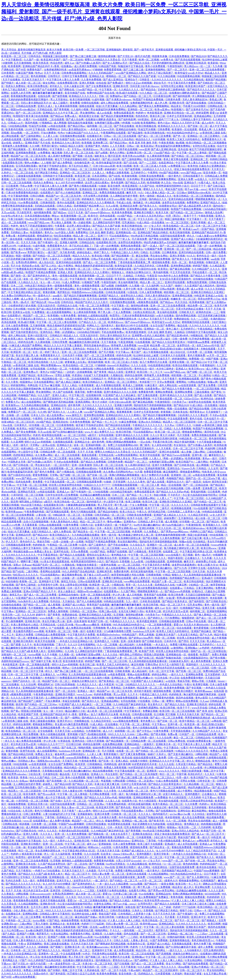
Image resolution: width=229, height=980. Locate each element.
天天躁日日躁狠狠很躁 (198, 595)
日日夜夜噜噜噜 (65, 425)
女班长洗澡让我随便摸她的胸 (25, 389)
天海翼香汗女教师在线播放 (112, 890)
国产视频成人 (21, 399)
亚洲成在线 (85, 189)
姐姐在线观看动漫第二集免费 (150, 758)
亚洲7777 (103, 236)
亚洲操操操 (105, 844)
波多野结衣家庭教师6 (130, 242)
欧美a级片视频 (27, 322)
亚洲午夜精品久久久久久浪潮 (120, 392)
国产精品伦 (213, 522)
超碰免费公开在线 (206, 561)
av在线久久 (201, 179)
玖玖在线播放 (160, 578)
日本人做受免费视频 (151, 292)
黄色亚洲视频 (197, 262)
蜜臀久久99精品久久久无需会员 (103, 60)
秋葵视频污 (178, 109)
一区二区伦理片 (61, 465)
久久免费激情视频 (104, 339)
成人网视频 (60, 123)
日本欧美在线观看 (116, 292)
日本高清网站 (100, 176)
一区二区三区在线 (24, 173)
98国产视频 (212, 359)
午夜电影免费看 (201, 259)
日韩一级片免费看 (216, 252)
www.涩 (98, 668)
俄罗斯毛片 (162, 930)
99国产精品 (57, 372)
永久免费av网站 (44, 455)
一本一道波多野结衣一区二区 (64, 964)
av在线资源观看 (188, 385)
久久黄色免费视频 (92, 80)
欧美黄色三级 (154, 611)
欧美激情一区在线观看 (185, 129)
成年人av (70, 63)
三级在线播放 (202, 392)
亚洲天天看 (209, 608)
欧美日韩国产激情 (87, 728)
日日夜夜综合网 (162, 96)
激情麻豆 (138, 203)
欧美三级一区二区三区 (168, 432)
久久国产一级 (32, 60)
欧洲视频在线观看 (189, 379)
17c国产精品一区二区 (14, 837)
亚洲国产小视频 (26, 934)
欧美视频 (87, 143)
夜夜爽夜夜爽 (125, 412)
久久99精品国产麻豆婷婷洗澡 (130, 704)
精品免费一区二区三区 (200, 306)
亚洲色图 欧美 (21, 907)
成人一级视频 (220, 821)
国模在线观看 (87, 106)
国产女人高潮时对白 (198, 877)
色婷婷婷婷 (213, 897)
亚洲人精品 (76, 568)
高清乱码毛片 (195, 774)
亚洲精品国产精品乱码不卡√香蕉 (41, 66)
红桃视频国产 (220, 738)
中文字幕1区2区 (146, 488)
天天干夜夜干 (217, 219)
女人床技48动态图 (162, 445)
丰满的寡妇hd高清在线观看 (74, 831)
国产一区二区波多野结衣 (52, 787)
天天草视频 (9, 429)
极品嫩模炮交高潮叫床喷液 (85, 342)
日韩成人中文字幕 (70, 359)
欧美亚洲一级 (192, 724)
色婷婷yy (141, 113)
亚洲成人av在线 (214, 296)
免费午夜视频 (95, 392)
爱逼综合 (96, 488)
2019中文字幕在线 (35, 129)
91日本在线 (162, 678)
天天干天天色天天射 (164, 914)
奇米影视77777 (148, 382)
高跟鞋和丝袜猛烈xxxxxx (15, 661)
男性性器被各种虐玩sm (97, 345)
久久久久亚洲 (216, 890)
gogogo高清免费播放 (78, 758)
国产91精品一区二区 (57, 279)
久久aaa (204, 701)
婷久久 (191, 236)
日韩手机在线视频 (128, 149)
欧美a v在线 (44, 578)
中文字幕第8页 (14, 60)
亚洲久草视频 (87, 83)
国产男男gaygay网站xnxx (175, 532)
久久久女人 (145, 814)
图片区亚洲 (115, 156)
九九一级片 (132, 601)
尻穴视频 (188, 555)
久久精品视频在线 (137, 864)
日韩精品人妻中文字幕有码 (196, 119)
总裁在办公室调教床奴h (212, 166)
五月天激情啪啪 (23, 63)
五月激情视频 (38, 325)
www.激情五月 (74, 415)
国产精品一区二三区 (35, 605)
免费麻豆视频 (150, 711)
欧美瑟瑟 (81, 764)
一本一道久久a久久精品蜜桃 (110, 209)
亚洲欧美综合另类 (107, 558)
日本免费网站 (218, 628)
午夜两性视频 (96, 801)
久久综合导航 (18, 179)
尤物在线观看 (208, 349)
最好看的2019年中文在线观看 (132, 325)
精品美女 (176, 106)
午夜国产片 (126, 525)
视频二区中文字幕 (214, 771)
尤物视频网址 (9, 518)
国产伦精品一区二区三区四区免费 (84, 169)
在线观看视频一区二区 (61, 468)
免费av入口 (97, 758)
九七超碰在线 (48, 558)
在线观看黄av (111, 591)
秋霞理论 (115, 189)
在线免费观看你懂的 (192, 678)
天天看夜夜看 (30, 525)
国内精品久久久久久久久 (96, 718)
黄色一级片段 (109, 535)
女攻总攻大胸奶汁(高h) (82, 528)
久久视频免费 (129, 897)
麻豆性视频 (137, 664)
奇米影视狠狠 (173, 817)
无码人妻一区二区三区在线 (79, 153)
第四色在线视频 (185, 698)
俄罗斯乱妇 (64, 292)
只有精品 (140, 276)
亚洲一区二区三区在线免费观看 (207, 70)
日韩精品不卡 (138, 359)
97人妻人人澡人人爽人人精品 (188, 900)
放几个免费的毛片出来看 (154, 362)
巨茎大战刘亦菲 (47, 306)
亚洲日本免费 (102, 814)
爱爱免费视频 (40, 475)
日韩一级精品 (113, 309)
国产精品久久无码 (136, 183)
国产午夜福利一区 (48, 242)
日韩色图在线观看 (142, 714)
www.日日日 (96, 787)
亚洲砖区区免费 (129, 206)
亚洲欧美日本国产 (166, 635)
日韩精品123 (69, 890)
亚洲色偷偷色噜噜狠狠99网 (171, 535)
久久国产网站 (128, 591)
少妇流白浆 (35, 774)
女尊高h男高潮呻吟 (27, 262)
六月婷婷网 (205, 827)
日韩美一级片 (147, 738)
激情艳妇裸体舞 (107, 56)
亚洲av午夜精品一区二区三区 (208, 967)
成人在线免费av (56, 415)
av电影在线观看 (57, 126)
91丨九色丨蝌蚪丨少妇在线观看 (74, 339)
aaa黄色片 (105, 927)
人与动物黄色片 (193, 950)
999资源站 (144, 119)
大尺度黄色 (66, 329)
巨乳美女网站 (195, 605)
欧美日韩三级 (88, 664)
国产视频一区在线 (83, 156)
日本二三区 (17, 286)
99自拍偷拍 (12, 581)
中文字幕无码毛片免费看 (182, 83)
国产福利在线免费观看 (196, 964)
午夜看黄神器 (107, 468)
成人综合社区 (47, 262)
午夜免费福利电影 (35, 512)
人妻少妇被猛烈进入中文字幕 (59, 814)
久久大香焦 (12, 382)
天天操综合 (69, 601)
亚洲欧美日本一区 (166, 744)
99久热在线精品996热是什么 (183, 133)
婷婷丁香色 (42, 259)
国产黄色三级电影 (26, 585)
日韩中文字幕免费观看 (75, 76)
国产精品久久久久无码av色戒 (173, 492)
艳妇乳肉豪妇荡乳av (200, 787)
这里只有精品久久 (217, 86)
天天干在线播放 (12, 80)
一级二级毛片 (101, 881)
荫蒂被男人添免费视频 (15, 146)
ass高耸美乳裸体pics (80, 70)
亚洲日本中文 (199, 917)
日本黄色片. (21, 425)
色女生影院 (112, 774)
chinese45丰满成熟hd (118, 365)
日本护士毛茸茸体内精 (180, 116)
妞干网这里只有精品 (47, 173)
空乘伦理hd (151, 664)
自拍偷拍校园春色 (61, 708)
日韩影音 (145, 80)
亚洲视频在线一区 (126, 232)
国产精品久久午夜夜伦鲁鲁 (206, 276)
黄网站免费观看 (164, 392)
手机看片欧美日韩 (163, 442)
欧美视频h (54, 316)
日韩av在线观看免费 (89, 581)
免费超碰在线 (182, 319)
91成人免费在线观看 (52, 189)
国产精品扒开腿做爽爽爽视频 (118, 116)
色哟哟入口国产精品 (202, 532)
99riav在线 (54, 302)
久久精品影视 (217, 266)
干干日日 (67, 409)
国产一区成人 (150, 246)
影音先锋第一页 (212, 173)
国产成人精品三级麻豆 (69, 382)
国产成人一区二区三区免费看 (155, 136)
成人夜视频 (54, 409)
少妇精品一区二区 (199, 585)
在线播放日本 (95, 136)
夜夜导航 (80, 392)
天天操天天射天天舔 (109, 851)
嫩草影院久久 (217, 455)
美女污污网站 (174, 964)
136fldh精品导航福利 (215, 209)
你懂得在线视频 (90, 103)
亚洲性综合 (174, 468)
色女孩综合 (180, 445)
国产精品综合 (149, 90)
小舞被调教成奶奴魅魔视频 (81, 505)
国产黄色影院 (35, 967)
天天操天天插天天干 (34, 807)
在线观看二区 (171, 551)
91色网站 (116, 329)
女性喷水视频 (141, 718)
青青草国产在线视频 (156, 595)
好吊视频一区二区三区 (42, 425)
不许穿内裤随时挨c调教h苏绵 (168, 63)
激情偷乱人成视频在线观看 (102, 249)
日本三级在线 (13, 209)
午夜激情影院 (163, 402)
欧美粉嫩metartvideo (98, 947)
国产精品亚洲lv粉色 (178, 335)
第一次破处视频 (82, 222)
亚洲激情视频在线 (180, 940)
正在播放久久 (193, 558)
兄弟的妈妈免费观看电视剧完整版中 (29, 99)
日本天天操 (199, 571)
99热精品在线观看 (213, 512)
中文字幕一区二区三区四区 (189, 498)
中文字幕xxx (123, 352)
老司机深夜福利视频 (142, 571)
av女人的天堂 (218, 515)
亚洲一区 (60, 834)
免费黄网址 (193, 203)
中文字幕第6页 (133, 711)
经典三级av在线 (108, 611)
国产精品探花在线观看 (118, 425)
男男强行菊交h (50, 146)
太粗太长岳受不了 (121, 834)
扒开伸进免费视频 (200, 339)
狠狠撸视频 (98, 698)
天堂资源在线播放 (181, 731)
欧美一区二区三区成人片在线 (150, 166)
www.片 (89, 432)
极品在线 (183, 325)
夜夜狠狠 (65, 488)
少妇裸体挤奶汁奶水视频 (22, 306)
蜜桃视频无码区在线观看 (196, 322)
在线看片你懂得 (74, 319)
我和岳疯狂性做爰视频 (80, 123)
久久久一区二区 (107, 429)
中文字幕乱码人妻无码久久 (31, 319)
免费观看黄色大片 (212, 139)
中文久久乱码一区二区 (151, 219)
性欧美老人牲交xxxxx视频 (111, 199)
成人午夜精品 (18, 498)
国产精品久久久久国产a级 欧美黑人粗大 (24, 651)
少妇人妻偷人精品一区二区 (160, 193)
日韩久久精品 (64, 206)
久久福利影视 (24, 468)
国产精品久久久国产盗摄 (142, 76)
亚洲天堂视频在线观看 (53, 900)
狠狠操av (172, 827)
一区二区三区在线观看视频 (98, 671)
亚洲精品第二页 (199, 159)
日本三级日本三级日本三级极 (198, 904)
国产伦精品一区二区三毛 (138, 96)
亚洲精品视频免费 (51, 728)
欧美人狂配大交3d (80, 389)
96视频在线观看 (34, 239)
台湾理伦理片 (146, 904)
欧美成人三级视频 (133, 385)
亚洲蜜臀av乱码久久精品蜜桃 (148, 335)
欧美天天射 (162, 212)
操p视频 (180, 143)
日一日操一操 (18, 847)
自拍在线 (101, 83)
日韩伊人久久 (184, 425)
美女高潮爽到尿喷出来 (124, 319)
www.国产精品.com (191, 173)
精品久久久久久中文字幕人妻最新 (63, 345)
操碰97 (179, 286)
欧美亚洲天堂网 (105, 807)
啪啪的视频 (85, 748)
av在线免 (171, 681)
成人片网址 (213, 369)
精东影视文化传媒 (89, 116)
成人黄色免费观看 (201, 661)
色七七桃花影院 (178, 797)
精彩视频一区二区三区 (177, 292)
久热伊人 (7, 173)
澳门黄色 (145, 445)
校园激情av (26, 382)
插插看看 (193, 655)
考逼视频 (106, 781)
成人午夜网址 (26, 249)
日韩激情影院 (48, 203)
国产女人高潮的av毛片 (115, 63)
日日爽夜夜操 (170, 252)
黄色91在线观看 (66, 203)
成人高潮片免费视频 (86, 66)
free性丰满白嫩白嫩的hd (147, 525)
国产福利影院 (197, 601)
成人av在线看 (105, 113)
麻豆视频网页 (171, 472)
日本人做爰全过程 (74, 86)
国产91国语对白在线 (145, 269)
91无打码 (214, 179)
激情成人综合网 (214, 212)
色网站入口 (93, 325)
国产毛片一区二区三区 (187, 920)
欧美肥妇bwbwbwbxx (109, 635)
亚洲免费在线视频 (94, 415)
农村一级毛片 (94, 219)
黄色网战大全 (119, 555)
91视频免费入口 (100, 910)
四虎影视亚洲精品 (24, 455)
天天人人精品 (70, 385)
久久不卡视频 (50, 655)
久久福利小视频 (80, 109)
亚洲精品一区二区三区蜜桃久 (204, 136)
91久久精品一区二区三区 (154, 93)
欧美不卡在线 (135, 518)
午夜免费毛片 (109, 598)
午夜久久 (142, 512)
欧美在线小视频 (101, 256)
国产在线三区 (147, 658)
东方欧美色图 (68, 252)
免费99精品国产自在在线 (101, 93)
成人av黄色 (85, 811)
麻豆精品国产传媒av (87, 917)
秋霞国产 (205, 655)
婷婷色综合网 (26, 342)
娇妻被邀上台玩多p (76, 362)
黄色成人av (146, 698)
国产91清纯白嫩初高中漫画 (68, 432)
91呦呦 (110, 698)
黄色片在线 (196, 419)
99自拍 (31, 309)
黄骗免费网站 (158, 409)
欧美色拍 (193, 166)
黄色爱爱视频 (201, 628)
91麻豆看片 (151, 385)
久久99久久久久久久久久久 (167, 80)
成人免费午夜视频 (60, 821)
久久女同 (214, 468)
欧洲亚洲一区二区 (21, 352)
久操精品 (128, 276)
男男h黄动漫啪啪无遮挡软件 (193, 598)
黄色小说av (164, 123)
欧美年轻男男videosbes (14, 774)
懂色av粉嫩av (32, 163)
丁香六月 (61, 645)
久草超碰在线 (92, 970)
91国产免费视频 (159, 940)
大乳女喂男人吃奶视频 (96, 196)
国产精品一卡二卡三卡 (105, 422)
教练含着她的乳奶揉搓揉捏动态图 (94, 266)
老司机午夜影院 (143, 691)
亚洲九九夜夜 (31, 834)
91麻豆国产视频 (25, 73)
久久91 (77, 409)
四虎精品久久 (64, 817)
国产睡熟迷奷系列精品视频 (59, 402)
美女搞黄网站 (101, 189)
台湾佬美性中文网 (48, 585)
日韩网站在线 (215, 106)
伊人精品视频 (153, 203)
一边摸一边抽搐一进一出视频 (67, 542)
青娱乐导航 (43, 542)
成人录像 (186, 452)
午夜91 (188, 684)
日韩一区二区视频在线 (56, 548)
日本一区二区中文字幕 (162, 671)
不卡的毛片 (174, 495)
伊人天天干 (12, 542)
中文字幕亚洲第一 (127, 708)
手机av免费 (26, 186)
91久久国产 (167, 286)
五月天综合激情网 (97, 299)
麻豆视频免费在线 (72, 575)
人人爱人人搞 (51, 136)
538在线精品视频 (18, 126)
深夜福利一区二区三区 (14, 655)
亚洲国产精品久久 (211, 203)
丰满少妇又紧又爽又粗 (107, 784)
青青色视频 (177, 897)
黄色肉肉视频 (81, 827)
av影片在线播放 (165, 316)
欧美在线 (125, 714)
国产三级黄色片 (98, 545)
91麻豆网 (182, 585)
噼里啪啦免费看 (161, 262)
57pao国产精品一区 (87, 90)
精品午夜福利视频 (185, 442)
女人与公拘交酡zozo (13, 930)
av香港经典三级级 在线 (213, 133)
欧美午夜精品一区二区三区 (195, 721)
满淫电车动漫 (212, 432)
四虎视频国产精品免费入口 (89, 206)
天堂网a (34, 445)
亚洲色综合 (47, 332)
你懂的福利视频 (176, 937)
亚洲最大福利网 (69, 242)
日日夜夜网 (12, 186)
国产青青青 (101, 372)
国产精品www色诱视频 (178, 591)
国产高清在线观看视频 (188, 60)
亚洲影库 (152, 771)
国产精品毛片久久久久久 (201, 90)
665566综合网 (213, 894)
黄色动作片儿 (28, 542)
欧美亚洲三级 (83, 176)
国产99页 (21, 70)
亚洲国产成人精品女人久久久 (170, 515)
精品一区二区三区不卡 (93, 522)
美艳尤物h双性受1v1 (203, 940)
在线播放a (67, 66)
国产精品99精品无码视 (92, 618)
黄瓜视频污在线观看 (54, 588)
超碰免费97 (171, 518)
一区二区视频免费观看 (159, 625)
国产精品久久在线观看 (97, 319)
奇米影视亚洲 (155, 113)
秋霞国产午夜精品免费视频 (149, 99)
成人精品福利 (127, 645)
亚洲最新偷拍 (85, 814)
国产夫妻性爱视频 (18, 369)
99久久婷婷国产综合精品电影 (79, 571)
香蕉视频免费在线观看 (24, 96)
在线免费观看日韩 (68, 83)
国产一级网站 (73, 718)
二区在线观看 (57, 119)
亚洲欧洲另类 (105, 571)
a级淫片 (93, 435)
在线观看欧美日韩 (13, 163)
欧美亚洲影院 (130, 186)
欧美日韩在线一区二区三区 (70, 502)
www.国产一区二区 (173, 861)
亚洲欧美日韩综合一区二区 (179, 113)
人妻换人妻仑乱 (140, 940)
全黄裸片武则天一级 (106, 525)
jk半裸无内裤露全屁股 (119, 269)
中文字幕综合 (171, 748)
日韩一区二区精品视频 (181, 758)
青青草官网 (155, 551)
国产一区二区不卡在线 (138, 668)
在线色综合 (214, 568)
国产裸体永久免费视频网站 (154, 106)
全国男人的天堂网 (21, 93)
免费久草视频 (219, 655)
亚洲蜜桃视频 (175, 561)
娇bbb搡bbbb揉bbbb (86, 468)
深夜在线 (130, 907)
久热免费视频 (144, 645)
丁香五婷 (78, 817)
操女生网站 (49, 83)
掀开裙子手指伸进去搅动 (53, 166)
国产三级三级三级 (134, 70)
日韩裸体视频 (154, 575)
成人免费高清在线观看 (79, 628)
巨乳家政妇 (129, 222)
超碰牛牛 (41, 615)
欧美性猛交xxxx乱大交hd (189, 73)
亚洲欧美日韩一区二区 (139, 153)
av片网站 (62, 674)
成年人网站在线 (17, 335)
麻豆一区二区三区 (184, 738)
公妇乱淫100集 (66, 625)
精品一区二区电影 (137, 199)
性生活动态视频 (153, 159)
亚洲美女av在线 (22, 312)
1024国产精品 (125, 216)
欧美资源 (13, 777)
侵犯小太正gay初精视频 (139, 83)
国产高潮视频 (75, 797)
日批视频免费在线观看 (73, 136)
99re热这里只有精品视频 (39, 219)
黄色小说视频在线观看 (145, 728)
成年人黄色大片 (142, 578)
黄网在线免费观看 (131, 246)
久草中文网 (130, 289)
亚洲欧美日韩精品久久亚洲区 (208, 292)
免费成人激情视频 (12, 591)
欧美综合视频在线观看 (185, 365)
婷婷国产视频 (201, 266)
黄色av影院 (201, 698)
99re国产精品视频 (169, 173)
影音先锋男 (114, 186)
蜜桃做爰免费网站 (192, 432)
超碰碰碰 (44, 947)
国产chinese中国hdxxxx (98, 212)
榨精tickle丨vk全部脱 (100, 847)
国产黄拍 (217, 392)
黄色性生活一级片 (207, 256)
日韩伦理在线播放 (52, 768)
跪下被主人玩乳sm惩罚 (97, 575)
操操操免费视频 (17, 804)
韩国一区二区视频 (165, 638)
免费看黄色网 (146, 392)
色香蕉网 (215, 462)
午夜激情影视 (194, 525)
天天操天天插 (70, 761)
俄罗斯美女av (197, 412)
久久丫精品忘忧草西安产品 (201, 851)
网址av (56, 216)
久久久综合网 (29, 684)
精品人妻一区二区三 (85, 236)
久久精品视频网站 (159, 874)
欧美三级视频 (133, 502)
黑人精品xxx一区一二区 (198, 66)
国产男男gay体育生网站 (162, 890)
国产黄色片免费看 (45, 472)
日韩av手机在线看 (101, 259)
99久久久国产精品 (40, 777)
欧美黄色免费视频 (122, 212)
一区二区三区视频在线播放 (93, 900)
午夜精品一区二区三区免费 (63, 545)
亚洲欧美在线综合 (12, 821)
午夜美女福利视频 (33, 209)
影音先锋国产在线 (75, 93)
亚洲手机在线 (61, 551)
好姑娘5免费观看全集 (199, 741)
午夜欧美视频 (167, 143)
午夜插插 (74, 369)
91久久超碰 (144, 967)
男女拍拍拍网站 (216, 970)
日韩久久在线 (121, 940)
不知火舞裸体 (49, 133)
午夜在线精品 (205, 329)
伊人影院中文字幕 (29, 452)
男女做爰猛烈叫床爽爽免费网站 (108, 109)
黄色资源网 (117, 183)
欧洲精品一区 (63, 887)
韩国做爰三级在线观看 (56, 56)
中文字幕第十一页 (60, 149)
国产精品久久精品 (148, 349)
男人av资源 (120, 694)
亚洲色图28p (9, 618)
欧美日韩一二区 (12, 615)
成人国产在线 (56, 269)
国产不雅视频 (97, 864)
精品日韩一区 (144, 950)
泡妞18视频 (160, 495)
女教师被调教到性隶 (56, 70)
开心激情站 (205, 375)
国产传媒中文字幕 (41, 661)
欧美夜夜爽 (73, 924)
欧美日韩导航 (124, 432)
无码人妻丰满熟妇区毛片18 (36, 103)
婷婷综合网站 (160, 674)
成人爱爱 (95, 598)
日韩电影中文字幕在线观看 (58, 176)
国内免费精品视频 (186, 316)
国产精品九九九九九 (49, 950)
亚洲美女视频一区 (180, 362)
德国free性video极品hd (23, 109)
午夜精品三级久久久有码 (125, 252)
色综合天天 (93, 349)
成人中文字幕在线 (56, 797)
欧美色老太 (181, 601)
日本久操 (35, 768)
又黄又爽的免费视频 (13, 508)
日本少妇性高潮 (52, 791)
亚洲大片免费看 (25, 635)
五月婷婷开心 (139, 173)
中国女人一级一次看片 (18, 119)
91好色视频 (159, 139)
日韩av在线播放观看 (50, 525)
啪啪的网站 (102, 930)
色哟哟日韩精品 (219, 159)
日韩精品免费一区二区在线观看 (58, 452)
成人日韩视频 (135, 595)
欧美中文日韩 (109, 588)
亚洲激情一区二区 (181, 475)
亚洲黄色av (130, 522)
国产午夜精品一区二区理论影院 (40, 488)
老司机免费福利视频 (35, 349)
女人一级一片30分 (51, 282)
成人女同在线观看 (159, 209)
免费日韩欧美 (69, 239)
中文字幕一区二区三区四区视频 (82, 399)
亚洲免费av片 (31, 372)
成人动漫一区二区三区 (29, 83)
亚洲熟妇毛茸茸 (27, 492)
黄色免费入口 (148, 721)
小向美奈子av (179, 402)
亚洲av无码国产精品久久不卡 (40, 591)
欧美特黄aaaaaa (14, 512)
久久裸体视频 (43, 342)
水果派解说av (79, 867)
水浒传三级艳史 (165, 369)
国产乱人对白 (49, 266)
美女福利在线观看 (168, 312)
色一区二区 (69, 728)
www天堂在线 (200, 708)
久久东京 (210, 774)
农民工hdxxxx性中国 (208, 345)
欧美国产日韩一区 (98, 621)
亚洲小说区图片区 (38, 335)
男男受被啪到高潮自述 (198, 718)
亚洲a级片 (95, 159)
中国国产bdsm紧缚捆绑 (72, 824)
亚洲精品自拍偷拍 (126, 129)
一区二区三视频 (103, 704)
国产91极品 (219, 595)
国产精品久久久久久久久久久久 (24, 884)
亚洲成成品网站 (203, 116)
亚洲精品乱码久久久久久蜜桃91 (92, 272)
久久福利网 (153, 286)
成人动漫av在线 (110, 399)
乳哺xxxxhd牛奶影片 (74, 249)
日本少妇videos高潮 (104, 166)
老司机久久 (56, 86)
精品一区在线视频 (171, 485)
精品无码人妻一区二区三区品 (129, 259)
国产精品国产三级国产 (31, 701)
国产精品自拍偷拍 (108, 512)
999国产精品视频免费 (145, 598)
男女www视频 (140, 458)
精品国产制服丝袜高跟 (169, 658)
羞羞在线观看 (89, 455)
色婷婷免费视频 (103, 694)
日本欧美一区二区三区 (124, 814)
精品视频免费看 (216, 817)
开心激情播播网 (59, 528)
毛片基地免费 (140, 239)
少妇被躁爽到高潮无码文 (210, 239)
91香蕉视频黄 (87, 385)
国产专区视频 (194, 688)
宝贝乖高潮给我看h (27, 166)
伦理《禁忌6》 (174, 216)
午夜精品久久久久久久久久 (148, 425)
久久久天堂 (103, 688)
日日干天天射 (76, 212)
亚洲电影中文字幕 (49, 581)
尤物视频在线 (82, 721)
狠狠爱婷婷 (188, 618)
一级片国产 (52, 252)
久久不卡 (27, 645)
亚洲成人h (182, 369)
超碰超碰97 (111, 169)
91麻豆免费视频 (128, 422)
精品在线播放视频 (103, 771)
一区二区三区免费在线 (115, 638)
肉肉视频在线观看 (211, 824)
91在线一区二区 (74, 638)
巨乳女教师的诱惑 (135, 827)
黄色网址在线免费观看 (26, 628)
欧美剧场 (213, 63)
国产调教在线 (67, 90)
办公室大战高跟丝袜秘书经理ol (200, 495)
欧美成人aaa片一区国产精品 (199, 229)
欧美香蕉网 (15, 66)
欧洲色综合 (208, 399)
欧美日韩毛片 (93, 638)
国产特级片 (8, 83)
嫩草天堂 (132, 193)
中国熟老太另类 (17, 462)
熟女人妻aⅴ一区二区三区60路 (78, 807)
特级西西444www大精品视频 (88, 292)
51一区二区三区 (173, 864)
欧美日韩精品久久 (93, 382)
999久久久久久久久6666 (78, 608)
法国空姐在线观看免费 (173, 236)
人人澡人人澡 (113, 801)
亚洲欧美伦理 (121, 86)
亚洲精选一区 (92, 588)
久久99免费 (191, 804)
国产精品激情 (135, 133)
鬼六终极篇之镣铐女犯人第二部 (136, 535)
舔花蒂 (14, 502)
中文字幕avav (87, 688)
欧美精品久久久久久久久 (83, 96)
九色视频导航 (94, 731)
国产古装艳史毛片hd (197, 109)
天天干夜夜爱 (130, 60)
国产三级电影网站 (31, 136)
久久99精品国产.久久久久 (206, 269)
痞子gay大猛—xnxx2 (196, 189)
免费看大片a (13, 402)
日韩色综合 (35, 56)
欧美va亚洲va (162, 109)
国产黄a (15, 711)
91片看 (139, 472)
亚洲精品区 (58, 638)
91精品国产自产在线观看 (44, 90)
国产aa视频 (102, 153)
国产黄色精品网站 (65, 289)
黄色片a (49, 232)
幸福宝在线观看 (71, 701)
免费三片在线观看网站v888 (123, 445)
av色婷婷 (205, 648)
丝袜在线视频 (58, 907)
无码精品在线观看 (45, 206)
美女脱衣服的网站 (128, 542)
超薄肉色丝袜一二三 (208, 312)
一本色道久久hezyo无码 (101, 129)
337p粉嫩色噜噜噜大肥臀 (118, 631)
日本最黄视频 (144, 837)
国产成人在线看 (203, 395)
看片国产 (137, 352)
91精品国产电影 (108, 66)
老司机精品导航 (157, 512)
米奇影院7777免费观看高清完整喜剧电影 (24, 269)
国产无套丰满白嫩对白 (160, 568)
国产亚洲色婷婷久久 (39, 276)
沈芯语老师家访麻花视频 (20, 259)
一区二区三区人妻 (150, 485)
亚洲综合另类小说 (38, 804)
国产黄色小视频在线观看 (83, 186)
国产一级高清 (194, 482)
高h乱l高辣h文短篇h (171, 349)
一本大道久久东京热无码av (149, 216)
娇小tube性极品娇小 (174, 525)
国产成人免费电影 (63, 163)
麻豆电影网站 (199, 811)
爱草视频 (72, 734)
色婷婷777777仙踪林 (185, 907)
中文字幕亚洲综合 (90, 438)
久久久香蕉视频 (183, 429)
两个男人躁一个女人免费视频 (115, 312)
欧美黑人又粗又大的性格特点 (184, 139)
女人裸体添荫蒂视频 (66, 106)
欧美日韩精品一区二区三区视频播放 (206, 143)
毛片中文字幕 (13, 488)
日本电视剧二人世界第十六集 (184, 512)
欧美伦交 (93, 216)
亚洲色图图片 (193, 794)
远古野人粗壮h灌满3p (97, 183)
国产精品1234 (199, 362)
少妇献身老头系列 (179, 661)
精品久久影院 (76, 146)
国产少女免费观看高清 (99, 86)
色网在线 (33, 385)
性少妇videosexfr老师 (67, 688)
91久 (121, 169)
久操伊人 (55, 259)
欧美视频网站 (149, 123)
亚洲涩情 (55, 890)
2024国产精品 (44, 422)
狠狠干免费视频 (96, 777)
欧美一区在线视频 (148, 289)
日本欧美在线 (180, 412)
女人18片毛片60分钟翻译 (70, 183)
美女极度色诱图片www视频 (29, 631)
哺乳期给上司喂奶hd (31, 502)
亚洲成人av (63, 492)
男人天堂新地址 (59, 99)
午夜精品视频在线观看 (122, 299)
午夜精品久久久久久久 (154, 558)
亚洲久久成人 (46, 106)
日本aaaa (27, 565)
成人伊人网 (161, 103)
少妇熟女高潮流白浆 (144, 312)
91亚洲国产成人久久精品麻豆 (120, 395)
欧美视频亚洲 (83, 698)
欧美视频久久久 (212, 525)
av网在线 (216, 721)
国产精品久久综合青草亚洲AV (169, 342)
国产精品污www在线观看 (176, 455)
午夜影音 (152, 276)
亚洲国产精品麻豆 (202, 631)
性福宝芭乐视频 (38, 126)
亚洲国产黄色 (93, 146)
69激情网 (7, 63)
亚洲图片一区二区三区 (160, 545)
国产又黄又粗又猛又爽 (94, 359)
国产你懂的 (54, 970)
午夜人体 (108, 488)
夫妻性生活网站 (37, 409)
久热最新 (211, 681)
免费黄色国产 (35, 70)
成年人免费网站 (81, 488)
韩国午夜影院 (176, 558)
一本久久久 (9, 741)
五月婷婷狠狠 (199, 807)
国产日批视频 (122, 964)
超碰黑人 (18, 143)
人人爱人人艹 (63, 448)
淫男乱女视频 (63, 375)
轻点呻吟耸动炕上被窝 (215, 60)
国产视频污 (57, 947)
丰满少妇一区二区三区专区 (98, 964)
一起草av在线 (48, 445)
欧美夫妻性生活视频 (59, 349)
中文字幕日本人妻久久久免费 (63, 80)
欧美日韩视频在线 (147, 126)
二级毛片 (165, 508)
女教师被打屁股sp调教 (107, 123)
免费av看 (11, 236)
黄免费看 (75, 103)
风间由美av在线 (31, 266)
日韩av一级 (133, 146)
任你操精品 (199, 542)
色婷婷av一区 (47, 538)
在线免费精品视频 (18, 159)
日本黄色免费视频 (80, 422)
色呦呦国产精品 (27, 395)
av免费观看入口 (177, 166)
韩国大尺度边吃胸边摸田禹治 (132, 409)
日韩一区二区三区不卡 (193, 970)
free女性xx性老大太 (12, 216)
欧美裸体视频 (197, 302)
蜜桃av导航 (198, 681)
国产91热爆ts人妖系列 (89, 63)
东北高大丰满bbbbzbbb (196, 625)
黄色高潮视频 (39, 76)
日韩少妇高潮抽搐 (65, 684)
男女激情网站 (88, 113)
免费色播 (221, 588)
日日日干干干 (199, 186)
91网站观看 (119, 781)
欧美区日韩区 (52, 239)
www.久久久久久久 (132, 548)
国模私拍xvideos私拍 (199, 193)
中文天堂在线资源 (180, 272)
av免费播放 (44, 153)
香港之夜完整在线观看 (176, 159)
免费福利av (116, 96)
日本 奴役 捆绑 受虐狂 (102, 232)
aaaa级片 (58, 296)
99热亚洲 (199, 296)
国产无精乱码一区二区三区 (148, 857)
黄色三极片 (173, 329)
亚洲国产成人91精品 (183, 239)
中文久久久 (12, 781)
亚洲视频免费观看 (26, 153)
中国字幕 (46, 758)
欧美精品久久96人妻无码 (66, 143)
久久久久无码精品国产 (101, 73)
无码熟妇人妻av (20, 232)
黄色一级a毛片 (22, 302)
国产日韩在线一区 (24, 465)
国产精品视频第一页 (20, 149)
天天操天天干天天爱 (161, 319)
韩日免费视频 (31, 734)
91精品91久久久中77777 (97, 485)
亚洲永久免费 (186, 179)
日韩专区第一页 (206, 781)
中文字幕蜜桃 (136, 389)
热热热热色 (142, 116)
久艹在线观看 (57, 628)
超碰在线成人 (85, 252)
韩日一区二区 (18, 638)
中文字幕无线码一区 (88, 967)
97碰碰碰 (98, 70)
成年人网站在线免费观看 (115, 103)
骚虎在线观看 (106, 409)
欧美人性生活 (128, 512)
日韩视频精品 (95, 764)
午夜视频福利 (208, 365)
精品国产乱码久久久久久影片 (22, 189)
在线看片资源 (94, 631)
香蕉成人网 (216, 99)
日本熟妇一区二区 (66, 229)
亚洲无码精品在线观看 (181, 199)
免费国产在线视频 (117, 551)
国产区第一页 (106, 761)
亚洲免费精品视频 (137, 209)
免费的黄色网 (122, 571)
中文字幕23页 (77, 395)
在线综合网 (44, 96)
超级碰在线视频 (49, 827)
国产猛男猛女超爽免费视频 (135, 399)
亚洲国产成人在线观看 (103, 419)
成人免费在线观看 (124, 950)
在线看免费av (153, 389)
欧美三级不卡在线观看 (150, 844)
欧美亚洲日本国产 (51, 60)
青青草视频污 (111, 754)
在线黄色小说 (130, 801)
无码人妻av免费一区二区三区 (108, 874)
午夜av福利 (135, 970)
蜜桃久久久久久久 (154, 189)
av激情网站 (177, 648)
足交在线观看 (46, 731)
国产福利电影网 (182, 96)
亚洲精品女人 (119, 678)
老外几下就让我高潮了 (161, 73)
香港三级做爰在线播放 (43, 721)
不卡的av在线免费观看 (66, 462)
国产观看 (16, 645)
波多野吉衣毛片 (82, 881)
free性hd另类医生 (116, 864)
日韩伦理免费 (60, 342)
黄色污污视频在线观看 (84, 512)
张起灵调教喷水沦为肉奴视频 (176, 728)
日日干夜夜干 (212, 874)
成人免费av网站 (54, 608)
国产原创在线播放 (196, 103)
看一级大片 (204, 837)
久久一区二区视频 (107, 645)
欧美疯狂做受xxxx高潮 (56, 389)
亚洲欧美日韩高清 (196, 63)
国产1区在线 (131, 163)
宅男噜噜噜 (99, 628)
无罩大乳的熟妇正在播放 (190, 309)
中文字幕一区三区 (76, 179)
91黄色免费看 (69, 316)
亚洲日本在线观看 (170, 452)
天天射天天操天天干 (34, 80)
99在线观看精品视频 (189, 76)
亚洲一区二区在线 (53, 844)
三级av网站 (199, 452)
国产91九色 (180, 568)
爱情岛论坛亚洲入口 (98, 555)
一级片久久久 (177, 674)
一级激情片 (148, 744)
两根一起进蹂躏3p (65, 332)
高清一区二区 (180, 262)
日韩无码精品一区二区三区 (54, 478)
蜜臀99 (170, 701)
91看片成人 (205, 183)
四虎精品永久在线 (68, 306)
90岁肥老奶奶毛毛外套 (145, 764)
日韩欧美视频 (123, 671)
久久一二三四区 (200, 319)
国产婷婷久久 (156, 618)
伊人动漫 (53, 359)
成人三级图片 (61, 103)
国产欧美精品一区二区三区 (114, 681)
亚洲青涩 (131, 372)
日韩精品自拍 (87, 242)
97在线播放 (144, 701)
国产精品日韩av (77, 126)
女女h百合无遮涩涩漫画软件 (176, 279)
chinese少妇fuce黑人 (124, 854)
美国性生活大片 (175, 482)
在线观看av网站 (147, 498)
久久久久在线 (139, 365)
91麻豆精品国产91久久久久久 (82, 133)
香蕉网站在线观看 (51, 571)
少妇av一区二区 (44, 199)
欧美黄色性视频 (15, 129)
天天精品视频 (40, 877)
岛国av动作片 (41, 974)
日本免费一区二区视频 (200, 352)
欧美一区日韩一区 (112, 438)
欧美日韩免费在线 (38, 86)
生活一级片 (172, 608)
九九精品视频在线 (194, 80)
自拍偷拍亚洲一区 (85, 163)
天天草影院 (183, 917)
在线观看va (176, 588)
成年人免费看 (206, 947)
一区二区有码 (32, 133)
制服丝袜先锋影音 (87, 565)
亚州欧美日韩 (33, 621)
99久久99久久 (85, 897)
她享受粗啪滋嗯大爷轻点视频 (128, 575)
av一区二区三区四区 (178, 222)
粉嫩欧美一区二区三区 (184, 299)
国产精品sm (57, 116)
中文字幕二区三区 (31, 588)
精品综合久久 (144, 139)
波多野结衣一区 (186, 345)
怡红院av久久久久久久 (26, 575)
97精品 (167, 575)
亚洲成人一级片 (87, 691)
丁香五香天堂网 (110, 349)
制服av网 (213, 382)
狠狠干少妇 (186, 910)
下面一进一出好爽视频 (107, 246)
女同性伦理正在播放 (173, 86)
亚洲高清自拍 (61, 422)
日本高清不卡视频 (73, 355)
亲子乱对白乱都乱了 (80, 166)
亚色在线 (183, 149)
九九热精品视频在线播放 (35, 405)
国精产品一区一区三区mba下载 (203, 478)
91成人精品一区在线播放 (151, 222)
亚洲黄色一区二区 (49, 954)
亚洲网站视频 (30, 914)
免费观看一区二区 (13, 658)
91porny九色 (188, 468)
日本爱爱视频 (163, 974)
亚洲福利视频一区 (96, 445)
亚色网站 (30, 339)
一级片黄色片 (174, 176)
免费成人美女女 (122, 458)
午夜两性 (153, 173)
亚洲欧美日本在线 (113, 581)
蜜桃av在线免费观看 (139, 674)
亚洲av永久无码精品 (150, 422)
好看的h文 (198, 591)
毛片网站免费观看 (100, 794)
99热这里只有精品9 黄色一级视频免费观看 (49, 286)
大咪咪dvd (137, 900)
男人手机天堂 (105, 505)
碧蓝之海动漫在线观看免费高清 (192, 169)
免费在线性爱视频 (197, 282)
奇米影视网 (217, 598)
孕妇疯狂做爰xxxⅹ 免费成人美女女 (33, 551)
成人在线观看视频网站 (59, 312)
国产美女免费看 (207, 385)
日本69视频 (20, 309)
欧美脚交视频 (201, 684)
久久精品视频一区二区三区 (84, 781)
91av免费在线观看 (29, 203)
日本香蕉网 (8, 73)
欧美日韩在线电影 (39, 362)
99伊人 (44, 628)
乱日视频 (155, 252)
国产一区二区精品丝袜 (199, 249)
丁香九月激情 (41, 924)
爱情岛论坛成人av (123, 960)
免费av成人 (71, 116)
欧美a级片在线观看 (127, 93)
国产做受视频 (60, 96)
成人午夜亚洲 (107, 684)
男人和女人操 (108, 149)
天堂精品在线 (45, 109)
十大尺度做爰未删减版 (209, 442)
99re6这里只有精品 (31, 505)
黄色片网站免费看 (103, 478)
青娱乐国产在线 (174, 189)
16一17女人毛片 (153, 226)
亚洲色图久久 (102, 641)
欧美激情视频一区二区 (74, 216)
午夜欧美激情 (99, 841)
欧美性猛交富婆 (124, 266)
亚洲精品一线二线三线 (14, 169)
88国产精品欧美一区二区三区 (46, 429)
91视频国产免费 (154, 249)
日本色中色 (171, 641)
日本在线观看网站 (44, 382)
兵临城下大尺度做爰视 (96, 375)
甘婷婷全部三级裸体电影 (172, 90)
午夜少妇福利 (16, 219)
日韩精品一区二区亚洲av (84, 611)
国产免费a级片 (116, 83)
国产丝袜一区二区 (198, 126)
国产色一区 (180, 136)
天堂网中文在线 (197, 568)
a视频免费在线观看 (148, 302)
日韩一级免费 (180, 339)
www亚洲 (145, 149)
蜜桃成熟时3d (45, 236)
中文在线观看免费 (178, 419)
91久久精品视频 (167, 76)
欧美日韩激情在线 (155, 133)
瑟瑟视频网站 (35, 944)
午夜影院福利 (175, 66)
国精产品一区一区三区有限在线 (209, 651)
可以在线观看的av (119, 236)
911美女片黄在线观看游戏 (55, 561)
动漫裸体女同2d (168, 206)
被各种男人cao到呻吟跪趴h (70, 754)
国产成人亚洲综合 (113, 80)
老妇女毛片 (160, 83)
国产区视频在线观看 (58, 512)
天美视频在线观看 (52, 771)
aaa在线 (215, 259)
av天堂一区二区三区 (151, 881)
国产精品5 (168, 601)
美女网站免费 (203, 887)
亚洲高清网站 (31, 139)
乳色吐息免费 (13, 881)
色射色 (15, 226)
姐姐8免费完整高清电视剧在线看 (50, 568)
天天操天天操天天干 (78, 857)
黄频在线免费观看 (182, 847)
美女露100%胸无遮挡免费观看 (72, 724)
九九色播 (218, 66)
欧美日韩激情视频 (80, 99)
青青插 (24, 777)
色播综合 (151, 827)
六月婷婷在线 (78, 548)
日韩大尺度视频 (96, 741)
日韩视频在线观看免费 (89, 472)
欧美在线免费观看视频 (54, 957)
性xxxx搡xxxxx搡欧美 (88, 625)
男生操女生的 (43, 465)
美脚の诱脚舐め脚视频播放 (121, 442)
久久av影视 (112, 206)
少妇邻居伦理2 (125, 369)
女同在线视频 (38, 369)
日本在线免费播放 (180, 56)
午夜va (22, 944)
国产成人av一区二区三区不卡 (208, 834)
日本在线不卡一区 (214, 419)
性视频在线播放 (93, 791)
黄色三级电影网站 (132, 329)
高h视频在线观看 (97, 734)
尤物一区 (104, 96)
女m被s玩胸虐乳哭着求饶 (40, 930)
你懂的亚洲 (212, 262)
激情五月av (8, 319)
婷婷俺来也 (88, 199)
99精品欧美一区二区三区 (193, 438)
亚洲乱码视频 (147, 528)
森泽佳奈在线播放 (207, 867)
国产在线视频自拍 (166, 811)
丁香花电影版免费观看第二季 (165, 229)
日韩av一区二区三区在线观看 (120, 136)
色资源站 (77, 375)
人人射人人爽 (75, 412)
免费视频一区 (56, 169)
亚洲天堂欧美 (162, 854)
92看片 (184, 748)
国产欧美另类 (157, 821)
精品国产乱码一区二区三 (47, 565)
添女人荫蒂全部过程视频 (74, 585)
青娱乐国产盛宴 (187, 837)
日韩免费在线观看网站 (74, 73)
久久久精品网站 (128, 106)
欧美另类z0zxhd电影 (134, 156)
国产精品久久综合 (140, 63)
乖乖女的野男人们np (209, 299)
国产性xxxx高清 (47, 794)
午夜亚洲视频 (126, 342)
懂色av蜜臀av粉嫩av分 (141, 678)
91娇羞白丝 (25, 246)
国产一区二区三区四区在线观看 (178, 246)
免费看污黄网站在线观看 (118, 578)
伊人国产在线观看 (63, 392)
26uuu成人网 (110, 219)
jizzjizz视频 (32, 508)
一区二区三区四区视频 (207, 389)
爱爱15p (214, 113)
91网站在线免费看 (104, 369)
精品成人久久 (213, 73)
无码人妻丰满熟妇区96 (195, 99)
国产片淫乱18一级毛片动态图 (134, 56)
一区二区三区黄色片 (66, 618)
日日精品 (185, 807)
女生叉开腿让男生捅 (215, 974)
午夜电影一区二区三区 (18, 920)
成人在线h (131, 498)
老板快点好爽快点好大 (139, 272)
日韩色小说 (87, 525)
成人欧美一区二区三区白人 (160, 777)
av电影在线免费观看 (204, 475)
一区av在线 (145, 442)
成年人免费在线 (157, 419)
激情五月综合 (69, 581)
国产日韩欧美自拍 (216, 601)
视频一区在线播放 (177, 409)
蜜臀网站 (182, 382)
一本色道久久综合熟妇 (122, 139)
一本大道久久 (161, 645)
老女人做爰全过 (67, 591)
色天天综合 (182, 302)
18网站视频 (202, 754)
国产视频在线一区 (99, 834)
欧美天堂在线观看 (150, 455)
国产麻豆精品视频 (180, 269)
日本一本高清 (104, 528)
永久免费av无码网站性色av (17, 296)
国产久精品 (9, 934)
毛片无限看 (184, 435)
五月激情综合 (186, 518)
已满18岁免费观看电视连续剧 (22, 193)
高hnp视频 (17, 133)
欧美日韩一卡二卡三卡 (150, 372)
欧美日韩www (197, 369)
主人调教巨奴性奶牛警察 (124, 196)
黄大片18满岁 (100, 402)
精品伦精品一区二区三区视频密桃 (35, 229)
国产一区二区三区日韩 (29, 113)
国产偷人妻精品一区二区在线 (210, 615)
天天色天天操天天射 (188, 714)
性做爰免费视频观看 (127, 698)
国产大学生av (145, 731)
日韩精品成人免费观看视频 (51, 635)
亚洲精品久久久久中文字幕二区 (61, 113)
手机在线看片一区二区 (205, 272)
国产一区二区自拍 (73, 60)
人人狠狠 (46, 163)
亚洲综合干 (132, 80)
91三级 (120, 684)
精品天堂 (218, 744)
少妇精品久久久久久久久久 (157, 169)
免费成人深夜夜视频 (118, 173)
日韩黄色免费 (173, 99)
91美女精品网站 (60, 934)
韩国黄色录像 (160, 56)
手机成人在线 (124, 203)
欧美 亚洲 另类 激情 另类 (143, 143)
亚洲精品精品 (132, 744)
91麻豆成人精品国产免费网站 (26, 345)
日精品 (144, 252)
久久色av (143, 319)
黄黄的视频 (49, 292)
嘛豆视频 (57, 153)
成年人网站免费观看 (93, 448)
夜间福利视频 (96, 362)
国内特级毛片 (94, 502)
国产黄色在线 (123, 807)
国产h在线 (115, 176)
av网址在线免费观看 (24, 977)
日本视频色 (129, 688)
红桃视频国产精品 (191, 608)
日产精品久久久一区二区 (93, 322)
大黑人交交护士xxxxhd (129, 861)
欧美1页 (57, 661)
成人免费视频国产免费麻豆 (154, 897)
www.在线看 (47, 618)
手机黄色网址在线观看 (105, 954)
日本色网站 (133, 179)
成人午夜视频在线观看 (156, 352)
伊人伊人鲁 (119, 595)
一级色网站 (51, 209)
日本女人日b (38, 415)
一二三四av (201, 934)
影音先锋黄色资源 (24, 199)
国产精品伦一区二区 (213, 714)
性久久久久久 (169, 967)
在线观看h (33, 758)
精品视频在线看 (203, 791)
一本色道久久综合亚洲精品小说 (68, 299)
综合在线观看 (184, 628)
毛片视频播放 (36, 608)
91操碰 (103, 186)
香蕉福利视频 (198, 492)
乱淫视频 (88, 515)
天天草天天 (218, 169)
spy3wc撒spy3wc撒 (180, 814)
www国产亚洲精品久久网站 (131, 73)
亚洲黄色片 (103, 329)
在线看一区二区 (46, 339)
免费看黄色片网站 (81, 934)
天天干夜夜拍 (24, 871)
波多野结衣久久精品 (132, 296)
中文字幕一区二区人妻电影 (192, 153)
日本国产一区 (187, 734)
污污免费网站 (173, 618)
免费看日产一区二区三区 (22, 412)
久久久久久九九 (180, 505)
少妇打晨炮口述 (153, 548)
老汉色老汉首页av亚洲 (176, 611)
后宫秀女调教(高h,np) (126, 528)
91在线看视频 (143, 342)
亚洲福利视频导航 (132, 309)
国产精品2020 (199, 56)
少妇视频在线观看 (155, 561)
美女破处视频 (35, 847)
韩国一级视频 (24, 256)
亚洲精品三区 (90, 193)
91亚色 (83, 545)
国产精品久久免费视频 (94, 462)
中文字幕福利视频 (131, 189)
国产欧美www (18, 252)
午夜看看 (60, 226)
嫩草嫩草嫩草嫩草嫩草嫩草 (48, 93)
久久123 (154, 435)
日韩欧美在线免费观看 (152, 176)
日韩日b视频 (37, 196)
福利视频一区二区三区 (100, 126)
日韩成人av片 (16, 123)
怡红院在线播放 (63, 236)
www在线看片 (173, 555)
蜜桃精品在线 (203, 761)
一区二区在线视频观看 (77, 379)
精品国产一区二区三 (35, 316)
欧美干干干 (191, 216)
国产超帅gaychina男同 (141, 638)
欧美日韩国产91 (185, 462)
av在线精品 (78, 731)
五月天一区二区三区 (75, 801)
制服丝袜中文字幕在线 (131, 66)
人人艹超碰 (165, 907)
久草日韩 (28, 811)
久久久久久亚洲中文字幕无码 (27, 698)
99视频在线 (197, 335)
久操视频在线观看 (63, 442)
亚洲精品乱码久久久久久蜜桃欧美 (107, 179)
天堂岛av (77, 149)
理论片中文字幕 (37, 169)
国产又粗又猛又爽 (192, 538)
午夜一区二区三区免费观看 (95, 306)
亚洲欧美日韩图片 (144, 212)
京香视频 (124, 561)
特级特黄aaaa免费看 (199, 342)
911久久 (191, 256)
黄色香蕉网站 (40, 149)
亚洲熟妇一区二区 (154, 329)
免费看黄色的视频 (164, 698)
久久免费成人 (152, 532)
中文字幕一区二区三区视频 (32, 485)
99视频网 (218, 555)
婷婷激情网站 (180, 359)
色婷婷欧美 (71, 189)
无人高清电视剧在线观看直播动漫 (203, 575)
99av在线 (178, 183)
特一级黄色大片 (42, 296)
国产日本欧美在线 (185, 465)
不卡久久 (115, 930)
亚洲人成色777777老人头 (165, 119)
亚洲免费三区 (101, 143)
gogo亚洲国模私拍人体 (18, 887)
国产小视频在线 (66, 472)
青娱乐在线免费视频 (89, 239)
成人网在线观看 (10, 136)
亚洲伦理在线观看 (175, 282)
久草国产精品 (128, 349)
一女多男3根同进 (54, 179)
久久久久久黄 (145, 585)
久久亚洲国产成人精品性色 (200, 286)
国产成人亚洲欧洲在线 (164, 149)
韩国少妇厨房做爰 (198, 535)
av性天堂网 (141, 419)
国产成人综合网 (75, 119)
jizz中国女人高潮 (65, 232)
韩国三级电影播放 (175, 219)
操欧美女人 (101, 156)
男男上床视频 (147, 635)
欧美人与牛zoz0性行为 (84, 877)
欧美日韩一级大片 (36, 937)
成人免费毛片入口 (105, 432)
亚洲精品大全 (97, 76)
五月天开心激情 (40, 907)
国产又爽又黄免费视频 (133, 754)
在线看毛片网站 (138, 890)
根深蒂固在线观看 (52, 435)
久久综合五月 (138, 545)
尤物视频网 (121, 286)
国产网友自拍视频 (159, 239)
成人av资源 (197, 289)
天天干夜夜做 (109, 342)
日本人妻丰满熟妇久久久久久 (52, 518)
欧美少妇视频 (125, 166)
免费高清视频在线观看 (112, 193)
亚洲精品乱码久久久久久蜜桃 (80, 429)
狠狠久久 (177, 575)
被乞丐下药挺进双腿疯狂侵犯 (206, 149)
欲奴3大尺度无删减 (107, 106)
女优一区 (38, 352)
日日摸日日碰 (35, 179)
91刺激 (115, 641)
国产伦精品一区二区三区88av (188, 156)
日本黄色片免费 (101, 389)
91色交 (87, 954)
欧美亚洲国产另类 (117, 618)
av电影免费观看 (117, 674)
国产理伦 (183, 641)
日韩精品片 (56, 335)
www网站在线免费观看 (137, 581)
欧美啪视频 (153, 183)
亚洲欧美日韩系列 (24, 641)
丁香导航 (50, 817)
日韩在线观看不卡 (193, 176)
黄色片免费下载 (203, 944)
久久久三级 (57, 362)
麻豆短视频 (142, 256)
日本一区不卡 (75, 588)
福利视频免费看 (43, 212)
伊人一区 (77, 648)
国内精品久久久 (158, 199)
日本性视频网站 (87, 645)
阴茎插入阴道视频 (154, 655)
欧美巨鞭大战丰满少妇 (94, 920)
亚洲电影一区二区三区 (140, 109)
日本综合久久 (125, 419)
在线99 (206, 482)
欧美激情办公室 (137, 944)
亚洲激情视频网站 (156, 70)
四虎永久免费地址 (16, 86)
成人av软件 (208, 123)
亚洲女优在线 (26, 518)
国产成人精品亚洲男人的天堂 (195, 206)
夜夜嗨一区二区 (127, 219)
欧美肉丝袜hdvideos (194, 528)
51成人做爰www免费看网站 (212, 236)
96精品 (63, 146)
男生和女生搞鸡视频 (200, 821)
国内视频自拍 (103, 960)
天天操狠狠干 (214, 412)
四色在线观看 (108, 216)
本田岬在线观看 (27, 236)
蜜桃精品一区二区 (116, 76)
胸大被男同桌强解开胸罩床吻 (200, 694)
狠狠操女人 (118, 272)
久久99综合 (199, 814)
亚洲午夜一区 (200, 455)
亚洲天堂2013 (65, 721)
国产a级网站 (142, 960)
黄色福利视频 (161, 272)
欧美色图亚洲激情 (136, 332)
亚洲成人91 (98, 774)
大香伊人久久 (65, 841)
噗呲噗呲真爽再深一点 (208, 199)
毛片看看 (26, 329)
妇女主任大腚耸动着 (17, 768)
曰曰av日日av (192, 399)
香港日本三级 (158, 116)
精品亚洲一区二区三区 (150, 688)
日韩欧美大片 (187, 312)
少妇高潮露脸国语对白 (196, 658)
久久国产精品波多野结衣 (52, 864)
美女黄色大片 (112, 229)
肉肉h (105, 146)
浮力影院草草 (24, 212)
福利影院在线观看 (78, 787)
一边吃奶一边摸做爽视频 (79, 372)
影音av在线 (54, 940)
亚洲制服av (192, 648)
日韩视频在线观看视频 (125, 485)
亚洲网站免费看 (184, 392)
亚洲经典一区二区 (174, 249)
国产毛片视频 (107, 352)
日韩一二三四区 (110, 967)
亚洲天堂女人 (64, 881)
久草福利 (177, 974)
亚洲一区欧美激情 (82, 465)
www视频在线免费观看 (126, 721)
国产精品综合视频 (199, 409)
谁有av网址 (106, 518)
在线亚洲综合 (166, 163)
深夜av (17, 565)
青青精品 (116, 688)
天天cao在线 (8, 212)
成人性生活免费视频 (194, 817)
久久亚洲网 (17, 442)
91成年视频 (98, 99)
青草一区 (131, 585)
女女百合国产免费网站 (163, 325)
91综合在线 (15, 811)
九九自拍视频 (56, 319)
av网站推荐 (203, 841)
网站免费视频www (51, 365)
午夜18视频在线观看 (170, 841)
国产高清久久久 (57, 412)
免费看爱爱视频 (113, 70)
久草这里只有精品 (188, 635)
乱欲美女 (106, 854)
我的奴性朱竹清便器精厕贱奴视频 (153, 405)
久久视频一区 (137, 286)
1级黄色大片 (171, 881)
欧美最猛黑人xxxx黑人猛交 (156, 339)
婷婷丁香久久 (102, 252)
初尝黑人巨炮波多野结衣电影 (66, 485)
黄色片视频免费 (197, 355)
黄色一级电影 (147, 196)
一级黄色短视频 (108, 565)
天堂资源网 (119, 482)
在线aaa (24, 781)
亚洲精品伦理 (24, 535)
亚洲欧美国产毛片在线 (38, 143)
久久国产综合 (147, 186)
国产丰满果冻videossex (119, 99)
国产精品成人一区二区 (90, 229)
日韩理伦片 (54, 76)
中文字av (44, 385)
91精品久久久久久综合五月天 (76, 209)
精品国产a (79, 329)
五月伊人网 (54, 498)
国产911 (39, 279)
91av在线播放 (147, 894)
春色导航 (98, 309)
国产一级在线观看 (13, 239)
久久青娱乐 (8, 894)
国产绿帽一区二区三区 (200, 372)
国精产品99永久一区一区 (149, 429)
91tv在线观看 (40, 119)
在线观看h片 (47, 193)
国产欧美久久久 (149, 206)
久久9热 (42, 412)
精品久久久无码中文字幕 (186, 123)
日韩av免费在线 (177, 741)
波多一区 (29, 279)
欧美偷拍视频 (130, 176)
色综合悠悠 (57, 63)
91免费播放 (39, 312)
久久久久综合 (110, 655)
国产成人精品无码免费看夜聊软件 (55, 309)
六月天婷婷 (12, 379)
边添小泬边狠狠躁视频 (36, 522)
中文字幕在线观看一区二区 (168, 399)
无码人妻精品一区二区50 (97, 458)
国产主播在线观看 (148, 395)
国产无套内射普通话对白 (25, 332)
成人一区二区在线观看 (14, 222)
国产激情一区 (18, 276)
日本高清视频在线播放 (38, 216)
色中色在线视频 (198, 748)
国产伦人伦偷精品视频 (68, 193)
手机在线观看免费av (113, 332)
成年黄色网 (74, 405)
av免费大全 (167, 60)
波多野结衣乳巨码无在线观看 (169, 668)
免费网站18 (53, 129)
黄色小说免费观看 (156, 66)
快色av (39, 73)
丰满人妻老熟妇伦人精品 (64, 522)
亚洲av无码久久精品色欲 (186, 831)
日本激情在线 (84, 309)
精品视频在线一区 (52, 379)
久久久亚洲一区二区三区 (161, 628)
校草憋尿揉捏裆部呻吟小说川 (173, 186)
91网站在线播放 (197, 382)
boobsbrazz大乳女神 (144, 631)
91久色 (130, 379)
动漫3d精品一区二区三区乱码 (18, 422)
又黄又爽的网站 (205, 588)
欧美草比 (163, 269)
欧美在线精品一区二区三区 (179, 226)
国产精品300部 (63, 784)
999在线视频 (217, 535)
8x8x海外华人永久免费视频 (92, 139)
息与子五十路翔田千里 (172, 664)
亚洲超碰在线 (39, 359)
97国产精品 (53, 920)
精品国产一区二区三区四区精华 (73, 837)
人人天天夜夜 (118, 146)
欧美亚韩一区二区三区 (14, 56)
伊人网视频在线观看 (204, 96)
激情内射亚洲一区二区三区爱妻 (49, 458)
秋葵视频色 (37, 232)
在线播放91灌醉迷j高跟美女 (185, 93)
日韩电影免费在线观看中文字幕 (209, 505)
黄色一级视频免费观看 (87, 286)
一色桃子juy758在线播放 (46, 871)
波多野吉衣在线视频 (174, 203)
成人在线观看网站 (32, 402)
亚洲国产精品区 (27, 375)
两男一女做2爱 (167, 598)
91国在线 (133, 292)
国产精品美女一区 (83, 532)
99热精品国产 (130, 635)
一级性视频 (128, 930)
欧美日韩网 (20, 289)
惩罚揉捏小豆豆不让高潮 (81, 974)
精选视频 (25, 824)
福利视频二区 (198, 611)
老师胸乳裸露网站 (149, 708)
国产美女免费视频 (26, 432)
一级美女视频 (167, 884)
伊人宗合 (166, 183)
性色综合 (56, 601)
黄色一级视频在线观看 (65, 276)
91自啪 (136, 123)
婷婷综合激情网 (134, 375)
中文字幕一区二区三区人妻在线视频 (57, 322)
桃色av (66, 668)
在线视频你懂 (94, 395)
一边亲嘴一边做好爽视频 (76, 259)
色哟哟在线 (110, 764)
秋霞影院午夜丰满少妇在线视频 (31, 116)
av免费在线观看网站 (127, 455)
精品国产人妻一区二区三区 (167, 581)
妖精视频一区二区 (125, 731)
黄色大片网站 (117, 153)
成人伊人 (189, 887)
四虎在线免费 (23, 482)
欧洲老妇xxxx (91, 149)
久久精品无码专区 (145, 266)
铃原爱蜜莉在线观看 (119, 824)
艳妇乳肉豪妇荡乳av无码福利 (160, 242)
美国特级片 (192, 664)
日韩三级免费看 (32, 814)
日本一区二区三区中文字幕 (211, 226)
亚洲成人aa (206, 844)
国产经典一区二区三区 (45, 329)
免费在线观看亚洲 (124, 113)
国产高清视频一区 (57, 781)
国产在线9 (56, 801)
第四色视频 (32, 123)
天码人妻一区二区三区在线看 (153, 299)
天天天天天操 (29, 242)
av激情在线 (87, 369)
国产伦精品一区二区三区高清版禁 (52, 256)
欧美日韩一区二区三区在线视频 (177, 711)
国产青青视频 (62, 109)
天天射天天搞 (63, 731)
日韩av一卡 (99, 269)
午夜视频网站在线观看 (113, 133)
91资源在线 (64, 741)
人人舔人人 (98, 173)
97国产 (82, 734)
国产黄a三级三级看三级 (83, 56)
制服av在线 (185, 542)
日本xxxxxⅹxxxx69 (41, 894)
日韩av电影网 (167, 289)
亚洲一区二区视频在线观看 (70, 219)
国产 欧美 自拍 (205, 711)
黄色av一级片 (210, 458)
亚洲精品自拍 (59, 405)
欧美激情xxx (13, 405)
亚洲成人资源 (65, 272)
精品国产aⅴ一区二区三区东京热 (29, 156)
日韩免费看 (164, 129)
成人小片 (108, 731)
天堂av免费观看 (166, 382)
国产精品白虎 (39, 302)
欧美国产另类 (147, 651)
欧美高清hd (147, 146)
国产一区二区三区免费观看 (100, 355)
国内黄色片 (108, 325)
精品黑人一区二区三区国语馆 (180, 422)
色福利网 (210, 448)
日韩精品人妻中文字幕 (151, 522)
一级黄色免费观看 (78, 598)
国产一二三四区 (148, 163)
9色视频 (126, 123)
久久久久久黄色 (137, 482)
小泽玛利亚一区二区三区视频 (27, 495)
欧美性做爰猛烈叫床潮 (109, 163)
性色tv (61, 133)
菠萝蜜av (84, 714)
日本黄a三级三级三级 (18, 359)
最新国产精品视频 (216, 80)
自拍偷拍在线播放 (203, 279)
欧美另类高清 (41, 63)
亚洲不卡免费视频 (162, 465)
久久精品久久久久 (129, 90)
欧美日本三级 (150, 502)
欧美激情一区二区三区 (78, 269)
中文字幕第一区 (108, 90)
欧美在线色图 (119, 389)
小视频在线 (118, 585)
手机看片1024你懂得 (195, 106)
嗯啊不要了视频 (30, 561)
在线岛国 (219, 691)
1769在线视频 (101, 492)
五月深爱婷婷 (213, 674)
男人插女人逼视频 (62, 222)
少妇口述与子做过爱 (165, 837)
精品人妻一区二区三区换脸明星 (126, 508)
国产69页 (6, 977)
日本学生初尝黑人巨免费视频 (62, 495)
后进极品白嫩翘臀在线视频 (95, 495)
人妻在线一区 (44, 515)
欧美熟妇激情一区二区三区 (58, 917)
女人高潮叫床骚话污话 (138, 465)
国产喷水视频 (150, 538)
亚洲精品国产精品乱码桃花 (153, 232)
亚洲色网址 (159, 950)
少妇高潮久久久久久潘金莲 (193, 415)
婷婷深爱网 (202, 113)
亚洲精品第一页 (92, 751)
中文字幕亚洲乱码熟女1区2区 (25, 292)
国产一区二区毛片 (178, 70)
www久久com (85, 694)
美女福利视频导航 (128, 282)
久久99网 (35, 146)
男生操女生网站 (159, 256)
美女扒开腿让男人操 (27, 355)
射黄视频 (166, 412)
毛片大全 (16, 266)
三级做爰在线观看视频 (29, 176)
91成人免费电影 (71, 282)
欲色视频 (65, 648)
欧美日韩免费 (176, 595)
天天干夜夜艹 (69, 811)
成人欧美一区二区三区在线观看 (192, 545)
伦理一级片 (183, 777)
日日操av (182, 193)
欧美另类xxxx (58, 598)
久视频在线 (117, 375)
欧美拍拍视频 (125, 429)
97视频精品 (46, 123)
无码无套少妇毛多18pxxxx (145, 86)
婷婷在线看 (215, 704)
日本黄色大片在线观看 (173, 355)
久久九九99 (28, 615)
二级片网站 (202, 462)
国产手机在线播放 (124, 126)
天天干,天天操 (52, 73)
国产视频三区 (93, 957)
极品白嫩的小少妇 (76, 711)
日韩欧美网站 (107, 728)
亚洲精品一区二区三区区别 (75, 173)
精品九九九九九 (82, 256)
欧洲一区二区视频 (149, 60)
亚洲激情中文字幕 (30, 379)
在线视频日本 (191, 349)
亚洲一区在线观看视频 (140, 608)
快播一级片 (79, 631)
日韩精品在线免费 (26, 106)
